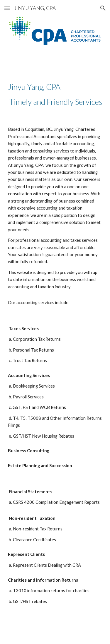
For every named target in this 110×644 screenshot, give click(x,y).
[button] (7, 8)
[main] (55, 94)
